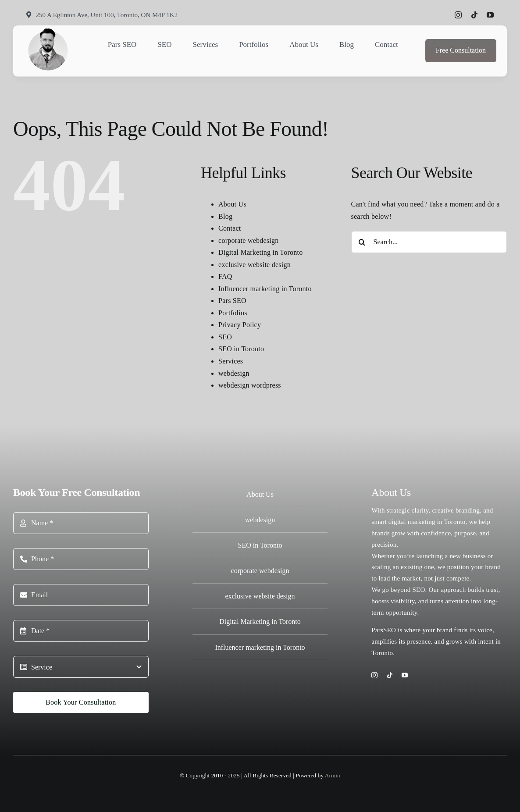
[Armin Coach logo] (48, 30)
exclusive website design (255, 265)
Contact (230, 228)
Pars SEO (232, 301)
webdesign (234, 373)
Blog (225, 216)
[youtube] (490, 15)
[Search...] (429, 242)
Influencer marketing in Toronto (265, 289)
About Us (232, 204)
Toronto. (383, 653)
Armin (333, 775)
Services (231, 361)
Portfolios (233, 313)
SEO (225, 337)
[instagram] (458, 15)
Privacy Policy (240, 325)
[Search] (362, 242)
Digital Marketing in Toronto (260, 252)
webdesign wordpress (250, 385)
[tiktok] (474, 15)
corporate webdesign (248, 240)
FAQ (225, 276)
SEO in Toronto (241, 349)
